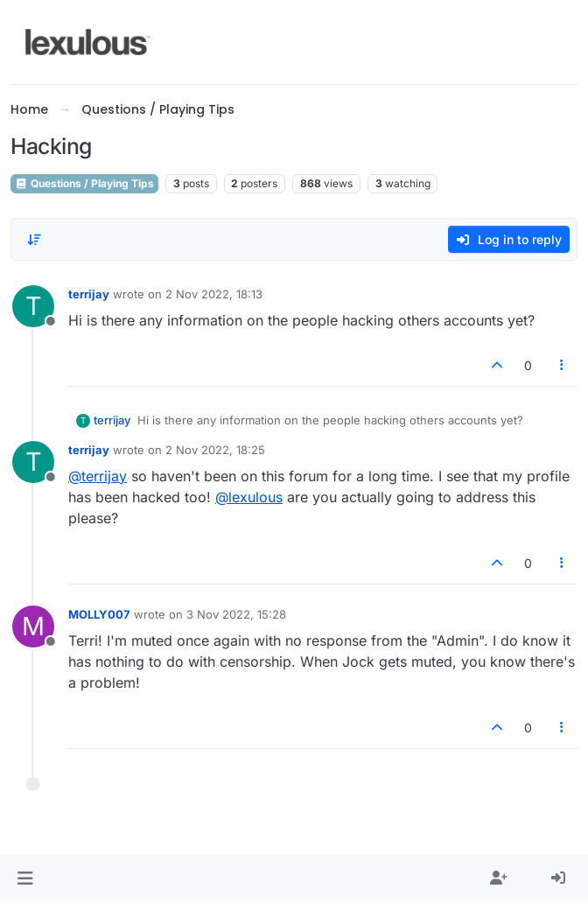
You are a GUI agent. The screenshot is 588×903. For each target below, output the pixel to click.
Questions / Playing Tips (84, 183)
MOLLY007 (99, 614)
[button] (25, 878)
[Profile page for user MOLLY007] (33, 626)
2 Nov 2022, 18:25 (215, 450)
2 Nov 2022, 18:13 (214, 294)
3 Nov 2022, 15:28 (236, 614)
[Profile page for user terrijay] (33, 306)
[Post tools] (563, 365)
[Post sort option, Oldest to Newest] (34, 240)
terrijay (89, 294)
